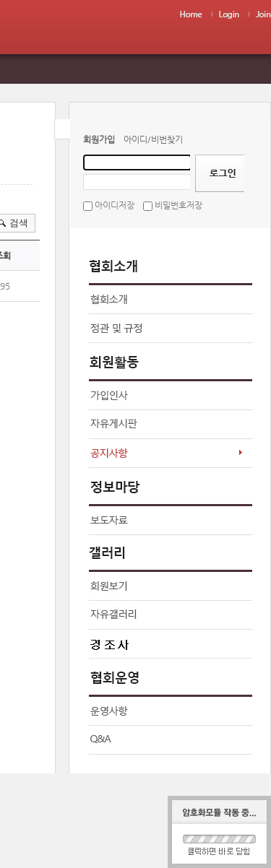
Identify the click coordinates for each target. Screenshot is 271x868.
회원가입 (99, 139)
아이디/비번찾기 (153, 139)
